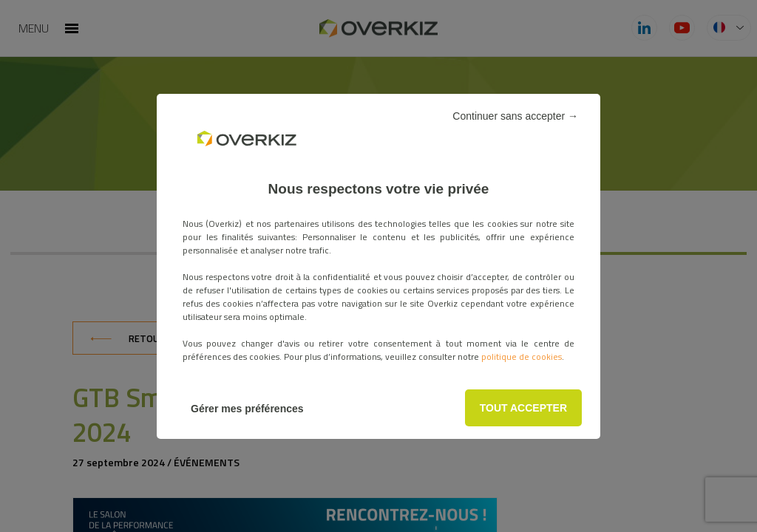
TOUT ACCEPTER (523, 408)
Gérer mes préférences (247, 409)
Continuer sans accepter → (515, 116)
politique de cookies (522, 357)
